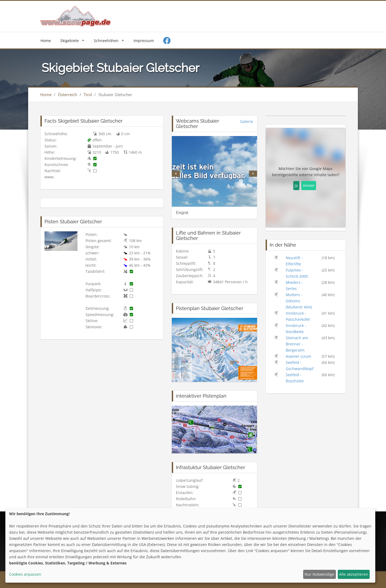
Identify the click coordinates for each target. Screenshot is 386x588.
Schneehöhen (106, 41)
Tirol (88, 95)
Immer (309, 185)
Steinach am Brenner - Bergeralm (297, 344)
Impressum (144, 41)
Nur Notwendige (319, 574)
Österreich (68, 95)
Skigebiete (70, 41)
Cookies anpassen (25, 574)
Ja (296, 185)
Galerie (247, 121)
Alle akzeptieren (354, 574)
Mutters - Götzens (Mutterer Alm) (299, 301)
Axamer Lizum (298, 356)
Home (46, 41)
